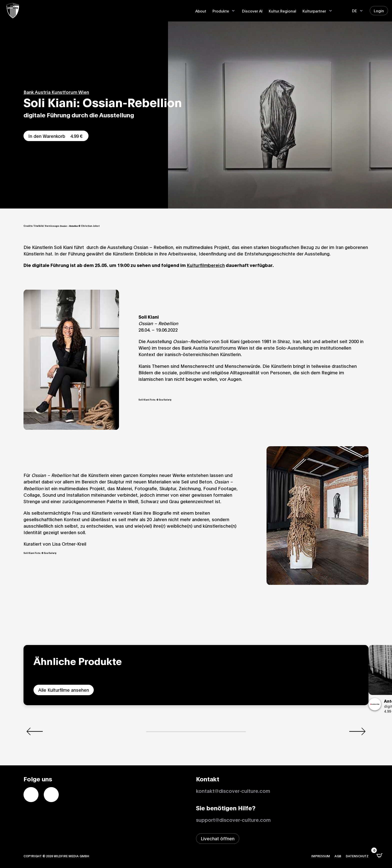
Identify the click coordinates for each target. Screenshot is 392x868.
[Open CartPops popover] (379, 856)
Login (379, 10)
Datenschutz (357, 856)
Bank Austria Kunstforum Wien (56, 92)
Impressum (321, 856)
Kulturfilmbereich (206, 265)
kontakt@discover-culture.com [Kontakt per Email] (233, 791)
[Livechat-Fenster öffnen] (218, 839)
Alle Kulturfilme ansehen (64, 690)
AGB (338, 856)
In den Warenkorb (56, 136)
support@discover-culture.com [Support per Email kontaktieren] (233, 820)
